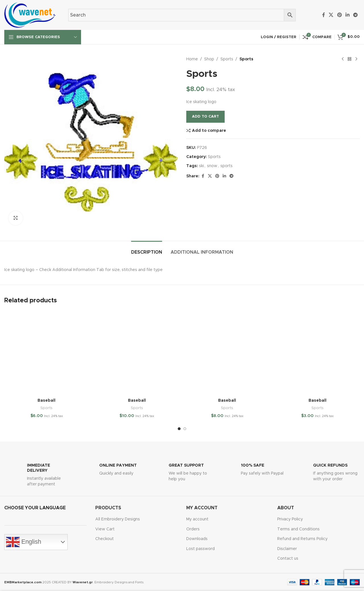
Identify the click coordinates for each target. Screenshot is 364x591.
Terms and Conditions (298, 529)
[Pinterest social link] (339, 15)
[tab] (147, 250)
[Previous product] (343, 59)
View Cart (105, 529)
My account (197, 519)
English (24, 542)
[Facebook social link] (324, 15)
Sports (227, 59)
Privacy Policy (290, 519)
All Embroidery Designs (118, 519)
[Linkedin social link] (347, 15)
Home (192, 59)
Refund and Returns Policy (302, 539)
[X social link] (331, 15)
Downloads (197, 539)
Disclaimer (287, 549)
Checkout (105, 539)
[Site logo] (30, 15)
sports (227, 166)
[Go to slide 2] (185, 429)
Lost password (200, 549)
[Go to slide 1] (179, 429)
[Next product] (356, 59)
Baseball (46, 401)
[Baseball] (47, 353)
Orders (193, 529)
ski (201, 166)
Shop (209, 59)
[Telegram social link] (356, 15)
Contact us (288, 559)
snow (212, 166)
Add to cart (205, 117)
